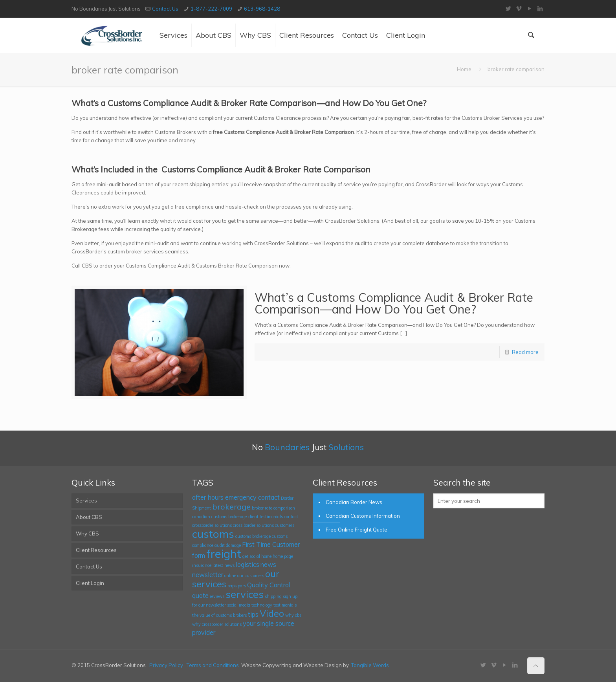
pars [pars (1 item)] (242, 586)
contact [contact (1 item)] (291, 517)
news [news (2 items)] (268, 565)
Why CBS (87, 533)
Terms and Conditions (213, 665)
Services (86, 500)
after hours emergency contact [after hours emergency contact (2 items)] (236, 497)
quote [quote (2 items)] (200, 596)
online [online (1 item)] (230, 576)
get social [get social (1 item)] (251, 556)
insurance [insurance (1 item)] (202, 565)
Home (464, 69)
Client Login (90, 583)
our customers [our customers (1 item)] (251, 576)
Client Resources (96, 550)
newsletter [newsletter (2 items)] (208, 575)
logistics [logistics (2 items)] (247, 565)
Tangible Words (370, 665)
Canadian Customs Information (363, 516)
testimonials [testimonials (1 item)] (285, 605)
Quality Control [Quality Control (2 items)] (269, 585)
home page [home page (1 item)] (283, 556)
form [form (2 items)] (199, 555)
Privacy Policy (166, 665)
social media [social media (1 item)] (239, 605)
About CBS (89, 517)
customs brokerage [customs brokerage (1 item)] (253, 536)
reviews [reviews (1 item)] (217, 596)
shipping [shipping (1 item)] (273, 596)
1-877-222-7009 (211, 9)
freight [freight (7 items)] (224, 554)
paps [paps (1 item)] (232, 586)
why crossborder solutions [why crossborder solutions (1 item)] (217, 624)
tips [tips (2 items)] (253, 614)
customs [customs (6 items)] (213, 534)
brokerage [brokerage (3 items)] (231, 507)
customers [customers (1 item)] (285, 525)
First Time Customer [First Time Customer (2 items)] (271, 544)
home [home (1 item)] (266, 556)
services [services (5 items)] (245, 594)
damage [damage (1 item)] (233, 545)
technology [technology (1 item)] (262, 605)
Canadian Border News (354, 502)
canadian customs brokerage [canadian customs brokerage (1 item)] (219, 517)
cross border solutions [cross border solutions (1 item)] (253, 525)
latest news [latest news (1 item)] (224, 565)
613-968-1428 (262, 9)
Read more (525, 352)
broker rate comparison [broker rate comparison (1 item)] (273, 508)
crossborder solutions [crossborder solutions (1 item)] (212, 525)
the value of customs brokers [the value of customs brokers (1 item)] (219, 615)
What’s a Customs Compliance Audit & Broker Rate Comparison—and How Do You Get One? (394, 303)
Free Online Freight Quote (357, 530)
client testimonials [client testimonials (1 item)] (265, 517)
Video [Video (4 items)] (272, 613)
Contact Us (165, 9)
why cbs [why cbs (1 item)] (293, 615)
